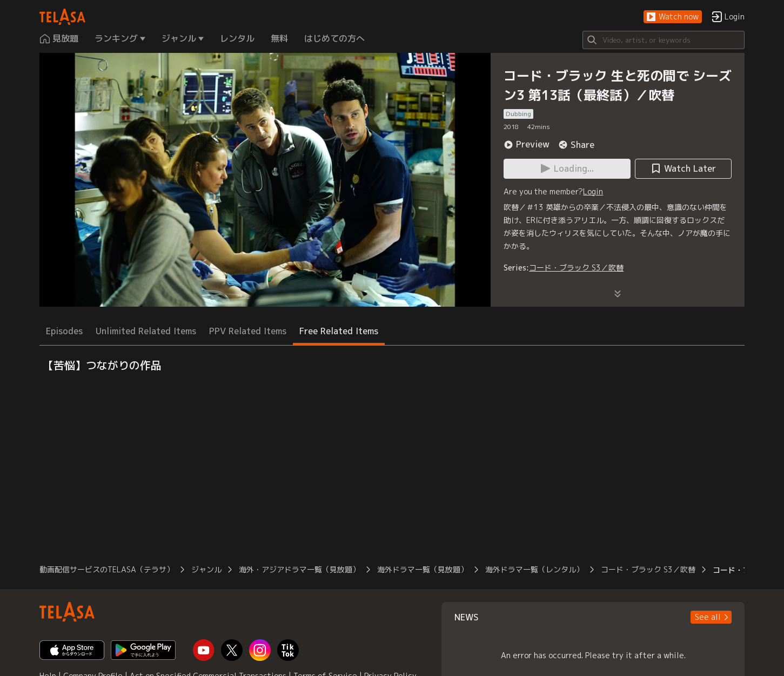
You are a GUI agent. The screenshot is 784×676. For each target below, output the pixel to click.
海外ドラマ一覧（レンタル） (534, 569)
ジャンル (206, 569)
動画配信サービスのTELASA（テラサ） (107, 569)
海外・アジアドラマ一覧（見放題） (299, 569)
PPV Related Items (248, 331)
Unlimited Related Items (146, 331)
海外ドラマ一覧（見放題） (423, 569)
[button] (673, 17)
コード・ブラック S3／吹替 (576, 268)
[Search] (664, 40)
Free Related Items (339, 331)
